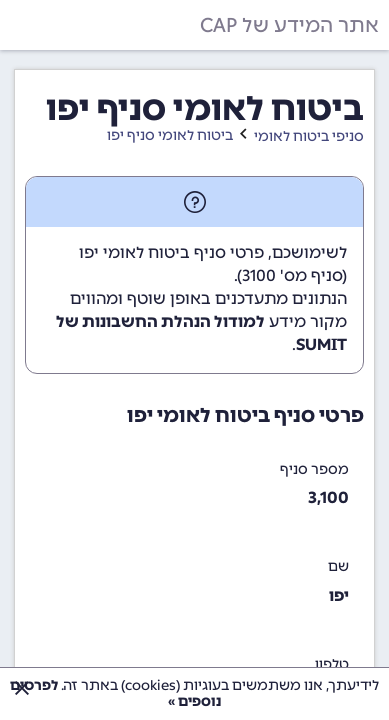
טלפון (332, 664)
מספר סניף (314, 469)
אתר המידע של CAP (289, 25)
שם (338, 566)
